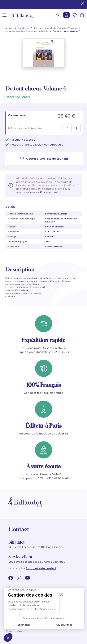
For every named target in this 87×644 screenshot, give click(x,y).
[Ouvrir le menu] (4, 15)
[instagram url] (19, 578)
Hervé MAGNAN (18, 97)
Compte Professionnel (43, 192)
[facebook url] (11, 578)
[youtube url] (28, 578)
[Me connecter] (66, 15)
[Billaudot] (23, 15)
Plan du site (14, 631)
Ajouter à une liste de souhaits (44, 159)
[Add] (77, 128)
